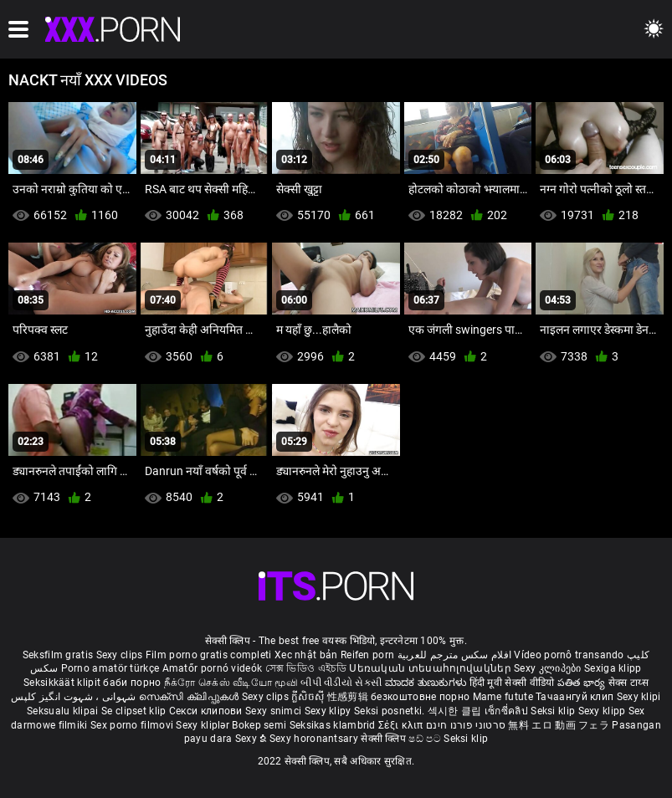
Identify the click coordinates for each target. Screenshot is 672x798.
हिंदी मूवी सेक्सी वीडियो (512, 683)
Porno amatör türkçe (110, 668)
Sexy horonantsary (315, 739)
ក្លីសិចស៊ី (309, 697)
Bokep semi (259, 725)
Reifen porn (367, 655)
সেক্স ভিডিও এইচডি (306, 668)
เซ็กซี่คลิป (508, 711)
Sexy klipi (639, 697)
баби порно (132, 683)
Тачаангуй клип (576, 697)
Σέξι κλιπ (402, 725)
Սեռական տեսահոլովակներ (431, 668)
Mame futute (503, 697)
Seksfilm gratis (58, 655)
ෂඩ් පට (426, 739)
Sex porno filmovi (132, 725)
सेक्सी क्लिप (385, 739)
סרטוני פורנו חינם (466, 725)
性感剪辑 (349, 697)
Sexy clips (121, 655)
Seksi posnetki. (391, 711)
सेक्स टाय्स (628, 683)
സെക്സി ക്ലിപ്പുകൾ (190, 697)
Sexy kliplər (204, 725)
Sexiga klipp (613, 668)
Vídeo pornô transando (569, 655)
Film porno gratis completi (209, 655)
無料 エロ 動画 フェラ (559, 725)
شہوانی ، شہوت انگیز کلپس (75, 697)
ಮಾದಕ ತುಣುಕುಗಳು (427, 683)
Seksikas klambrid (334, 725)
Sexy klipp (603, 711)
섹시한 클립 (456, 711)
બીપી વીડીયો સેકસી (341, 683)
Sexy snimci (275, 711)
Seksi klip (554, 711)
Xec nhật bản (306, 655)
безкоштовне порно (420, 697)
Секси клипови (207, 711)
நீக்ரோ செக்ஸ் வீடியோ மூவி (231, 683)
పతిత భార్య (583, 683)
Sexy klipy (329, 711)
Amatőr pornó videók (213, 668)
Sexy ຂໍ (252, 739)
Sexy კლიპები (549, 668)
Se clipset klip (135, 711)
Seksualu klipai (64, 711)
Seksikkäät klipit (63, 683)
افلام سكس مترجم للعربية (455, 655)
